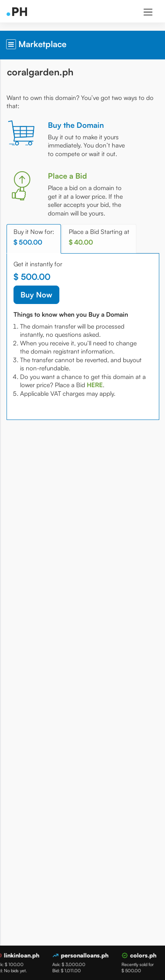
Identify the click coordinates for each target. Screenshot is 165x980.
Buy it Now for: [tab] (34, 237)
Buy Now (36, 295)
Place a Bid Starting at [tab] (99, 237)
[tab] (95, 385)
